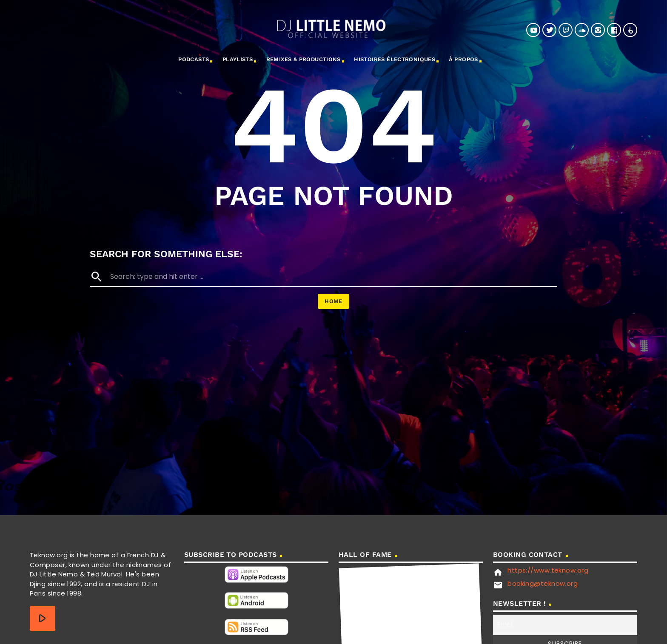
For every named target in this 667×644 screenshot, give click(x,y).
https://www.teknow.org (548, 570)
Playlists (238, 59)
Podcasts (194, 59)
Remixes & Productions (304, 59)
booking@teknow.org (543, 583)
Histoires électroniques (395, 59)
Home (333, 301)
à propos (463, 59)
